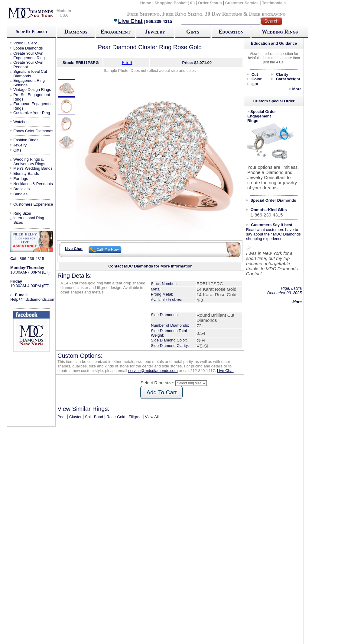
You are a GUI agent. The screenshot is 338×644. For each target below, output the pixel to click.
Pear (62, 417)
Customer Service (242, 3)
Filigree (135, 417)
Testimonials (274, 3)
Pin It (127, 62)
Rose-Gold (116, 417)
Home (146, 3)
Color (257, 79)
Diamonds (76, 32)
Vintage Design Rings (32, 90)
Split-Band (94, 417)
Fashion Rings (26, 140)
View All (152, 417)
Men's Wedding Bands (33, 168)
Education (231, 32)
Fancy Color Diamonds (33, 131)
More (297, 89)
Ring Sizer (22, 213)
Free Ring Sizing (182, 14)
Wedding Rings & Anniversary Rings (29, 162)
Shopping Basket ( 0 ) (175, 3)
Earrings (21, 179)
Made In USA (64, 13)
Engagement (116, 32)
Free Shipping (143, 14)
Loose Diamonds (28, 48)
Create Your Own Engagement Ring (29, 56)
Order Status (210, 3)
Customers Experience (33, 204)
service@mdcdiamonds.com (153, 371)
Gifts (193, 32)
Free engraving (267, 14)
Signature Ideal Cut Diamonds (30, 74)
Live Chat (128, 21)
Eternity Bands (26, 173)
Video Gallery (25, 43)
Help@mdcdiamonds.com (33, 299)
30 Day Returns (223, 14)
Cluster (75, 417)
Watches (21, 122)
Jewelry (155, 32)
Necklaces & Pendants (33, 184)
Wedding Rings (280, 32)
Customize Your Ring (32, 113)
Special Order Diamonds (273, 200)
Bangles (20, 194)
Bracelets (21, 189)
